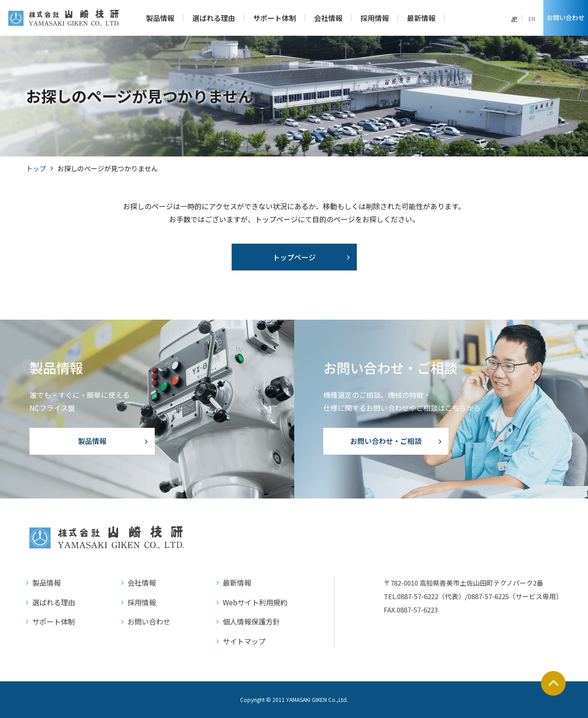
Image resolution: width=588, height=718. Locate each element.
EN (532, 19)
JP (514, 19)
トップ (36, 168)
